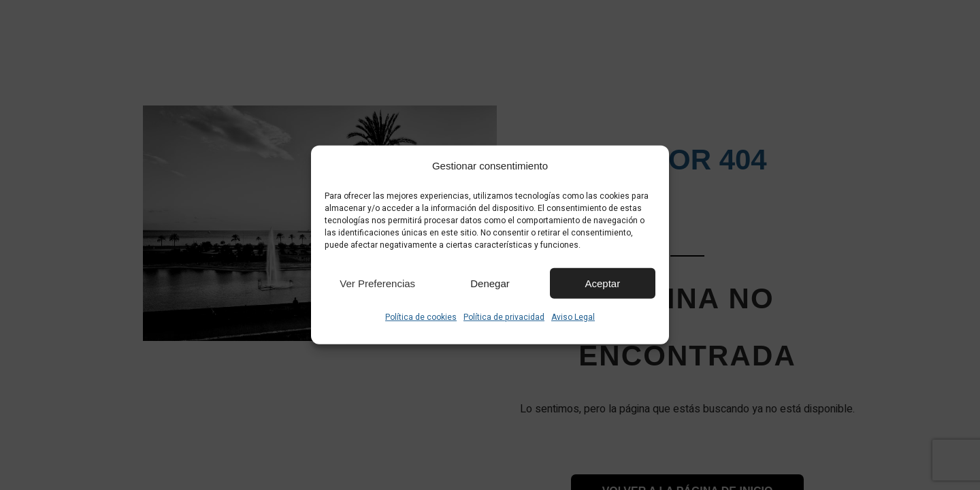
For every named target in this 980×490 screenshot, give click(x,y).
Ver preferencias (377, 283)
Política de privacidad (504, 317)
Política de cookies (421, 317)
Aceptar (602, 283)
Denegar (490, 283)
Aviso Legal (573, 317)
